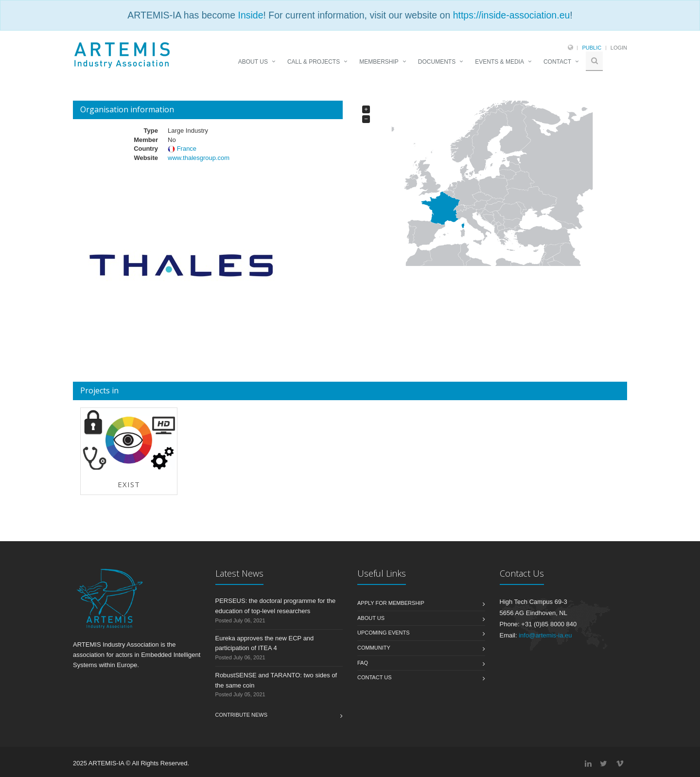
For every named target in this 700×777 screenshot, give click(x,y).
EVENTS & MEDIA (499, 62)
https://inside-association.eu (512, 15)
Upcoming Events (384, 633)
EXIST (129, 484)
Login (619, 48)
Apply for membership (391, 603)
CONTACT (557, 62)
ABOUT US (253, 62)
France (187, 149)
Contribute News (242, 715)
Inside (250, 15)
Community (374, 648)
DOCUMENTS (437, 62)
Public (592, 48)
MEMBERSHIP (379, 62)
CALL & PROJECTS (314, 62)
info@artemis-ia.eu (545, 635)
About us (371, 618)
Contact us (375, 677)
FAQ (363, 663)
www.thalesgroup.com (199, 158)
